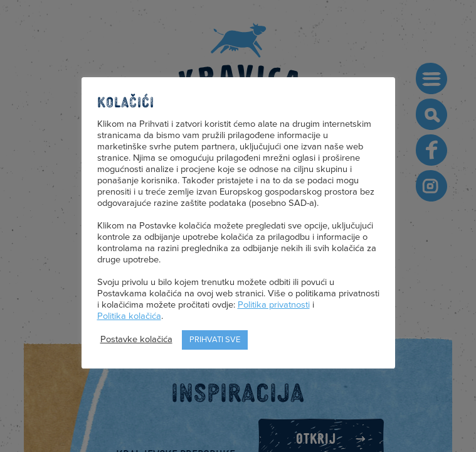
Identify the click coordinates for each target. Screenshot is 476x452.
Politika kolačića (129, 316)
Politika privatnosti (274, 305)
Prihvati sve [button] (215, 340)
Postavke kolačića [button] (136, 339)
